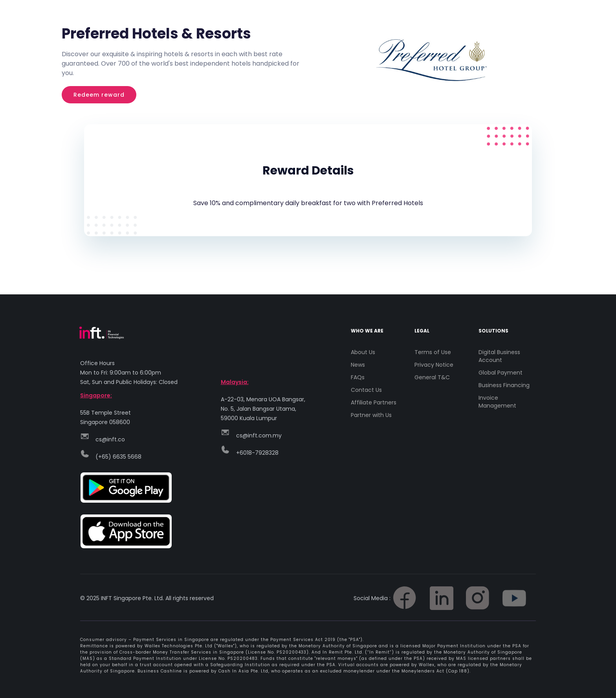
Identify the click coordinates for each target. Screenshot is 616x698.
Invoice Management (497, 402)
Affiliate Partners (374, 402)
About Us (363, 352)
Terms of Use (433, 352)
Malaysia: (235, 382)
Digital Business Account (499, 356)
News (358, 365)
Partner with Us (371, 415)
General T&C (432, 377)
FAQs (358, 377)
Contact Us (366, 390)
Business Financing (504, 385)
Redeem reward (99, 95)
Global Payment (500, 373)
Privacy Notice (434, 365)
